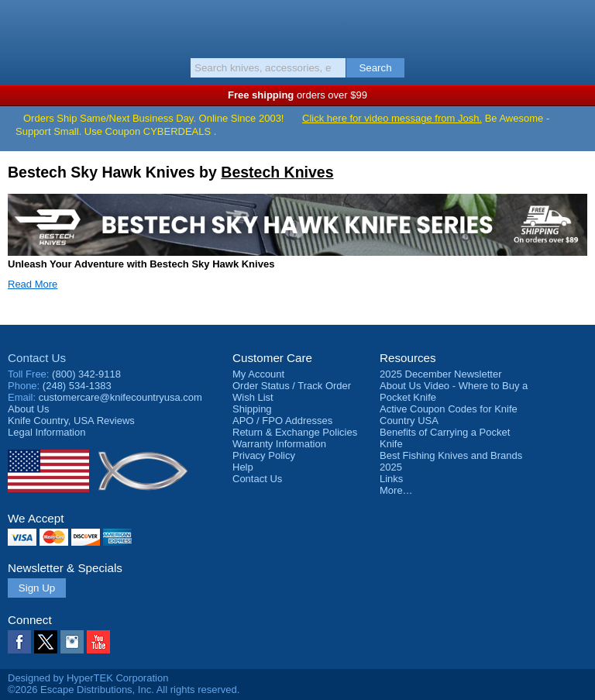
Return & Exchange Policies (295, 432)
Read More (33, 284)
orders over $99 (297, 95)
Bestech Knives (277, 172)
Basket (576, 25)
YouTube (98, 642)
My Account (258, 374)
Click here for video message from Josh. (392, 118)
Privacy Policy (264, 455)
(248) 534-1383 (77, 386)
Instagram (72, 642)
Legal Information (46, 432)
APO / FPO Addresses (282, 421)
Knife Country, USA (298, 26)
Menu (19, 25)
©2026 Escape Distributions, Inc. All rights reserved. (124, 690)
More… (396, 490)
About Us (28, 409)
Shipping (252, 409)
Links (391, 479)
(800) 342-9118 (86, 374)
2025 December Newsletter (441, 374)
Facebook (19, 642)
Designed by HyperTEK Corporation (88, 678)
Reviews (71, 421)
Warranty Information (279, 444)
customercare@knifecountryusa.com (120, 397)
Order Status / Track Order (292, 386)
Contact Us (37, 358)
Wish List (253, 397)
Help (243, 467)
